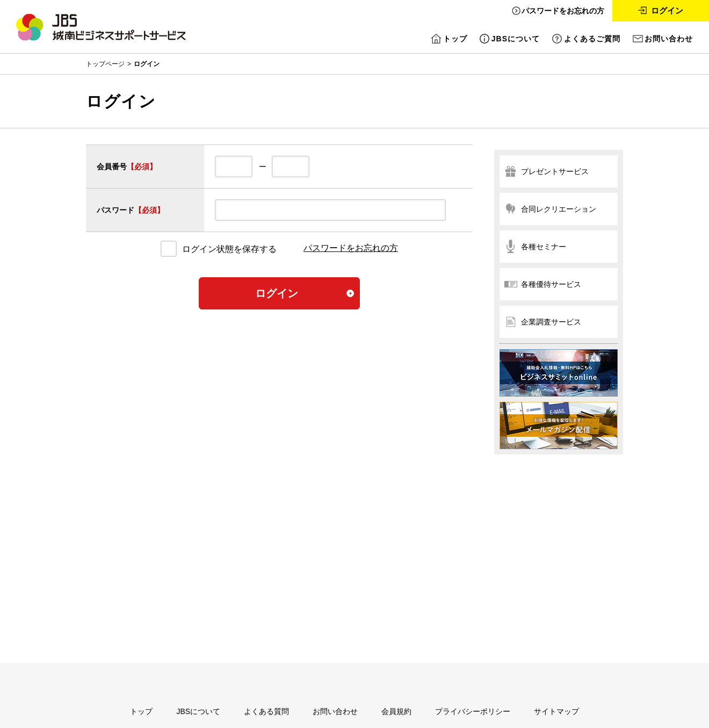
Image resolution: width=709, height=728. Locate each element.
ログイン (667, 10)
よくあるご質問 (592, 39)
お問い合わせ (669, 39)
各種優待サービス (551, 284)
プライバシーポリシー (473, 711)
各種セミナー (544, 247)
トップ (455, 39)
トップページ (105, 64)
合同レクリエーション (559, 209)
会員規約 (396, 711)
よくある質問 (266, 711)
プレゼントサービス (555, 171)
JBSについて (516, 39)
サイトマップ (556, 711)
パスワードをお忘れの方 (563, 11)
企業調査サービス (551, 322)
